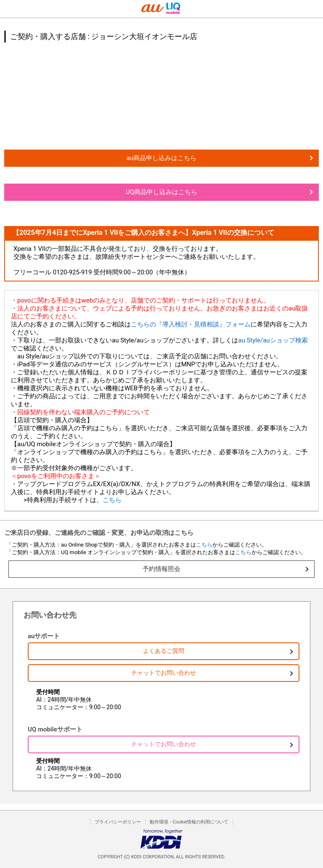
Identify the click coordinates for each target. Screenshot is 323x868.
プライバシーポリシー (118, 822)
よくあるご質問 (164, 651)
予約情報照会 (161, 569)
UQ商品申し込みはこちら (161, 192)
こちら (112, 500)
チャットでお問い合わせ (164, 673)
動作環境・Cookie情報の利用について (189, 822)
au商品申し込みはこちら (161, 158)
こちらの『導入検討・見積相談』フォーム (191, 324)
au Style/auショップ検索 (273, 340)
